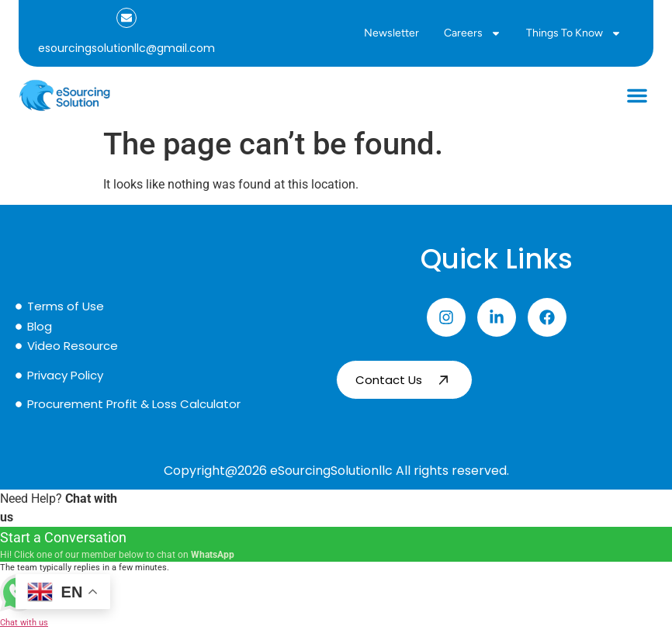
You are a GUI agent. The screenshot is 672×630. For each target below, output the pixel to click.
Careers (473, 33)
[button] (637, 95)
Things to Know (574, 33)
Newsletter (391, 33)
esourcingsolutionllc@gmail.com (126, 48)
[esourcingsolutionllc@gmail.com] (126, 18)
